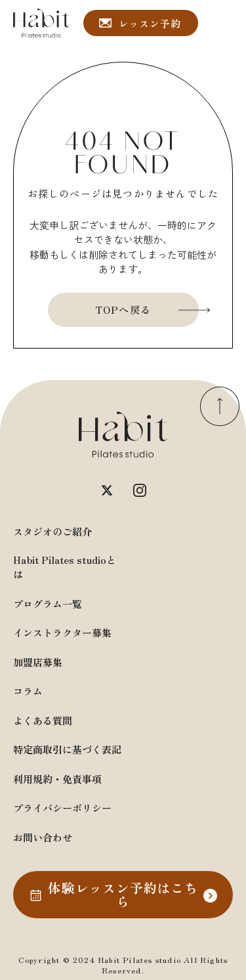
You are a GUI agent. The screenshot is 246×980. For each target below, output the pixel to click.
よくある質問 (43, 720)
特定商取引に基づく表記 (67, 749)
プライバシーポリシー (62, 808)
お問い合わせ (43, 837)
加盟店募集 (38, 662)
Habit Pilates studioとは (65, 567)
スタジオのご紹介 (52, 531)
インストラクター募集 (62, 632)
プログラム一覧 (48, 604)
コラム (28, 691)
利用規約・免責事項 (57, 779)
